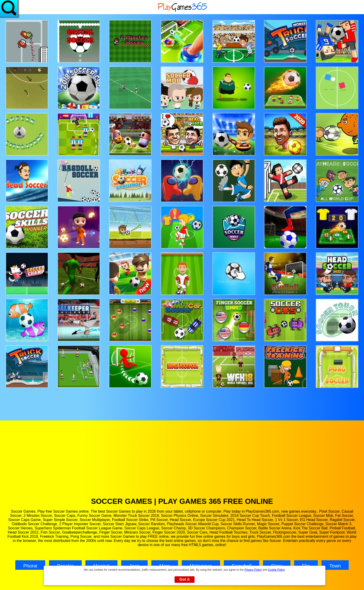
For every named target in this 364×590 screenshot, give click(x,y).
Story (277, 566)
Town (335, 566)
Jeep (134, 566)
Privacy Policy (253, 570)
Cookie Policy (276, 570)
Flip (306, 566)
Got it (185, 579)
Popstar (65, 566)
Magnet (101, 566)
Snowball (242, 566)
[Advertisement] (182, 462)
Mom (165, 566)
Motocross (201, 566)
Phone (30, 566)
